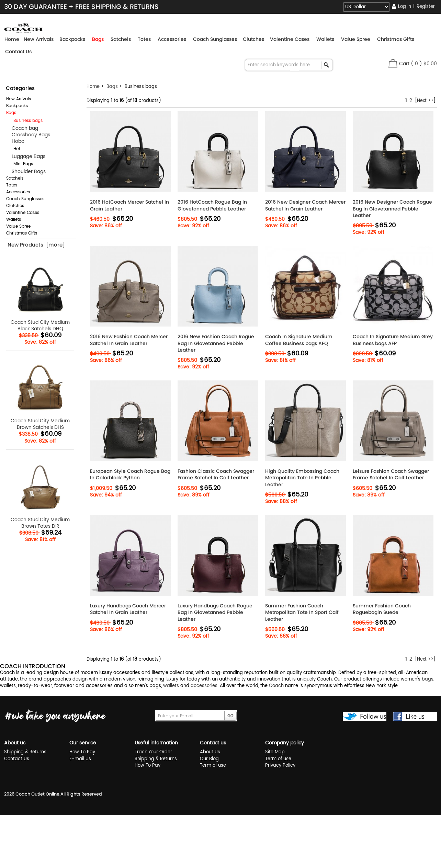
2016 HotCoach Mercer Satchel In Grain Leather (129, 205)
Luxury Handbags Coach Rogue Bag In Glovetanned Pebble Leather (215, 612)
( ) (424, 64)
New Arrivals (19, 99)
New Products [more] (36, 245)
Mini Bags (20, 164)
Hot (14, 149)
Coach (276, 686)
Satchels (15, 178)
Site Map (275, 752)
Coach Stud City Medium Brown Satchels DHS (40, 393)
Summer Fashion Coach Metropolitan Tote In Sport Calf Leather (302, 612)
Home (12, 39)
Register (426, 7)
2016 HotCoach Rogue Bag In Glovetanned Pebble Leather (212, 205)
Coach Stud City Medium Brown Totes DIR (40, 492)
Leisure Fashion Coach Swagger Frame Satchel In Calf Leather (391, 475)
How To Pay (82, 752)
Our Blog (209, 759)
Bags (112, 87)
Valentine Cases (23, 213)
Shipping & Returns (25, 752)
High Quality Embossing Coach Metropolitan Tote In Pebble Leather (302, 478)
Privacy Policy (280, 766)
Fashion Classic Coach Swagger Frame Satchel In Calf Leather (216, 475)
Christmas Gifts (22, 233)
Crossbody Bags (28, 135)
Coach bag (22, 128)
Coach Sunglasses (25, 199)
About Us (210, 752)
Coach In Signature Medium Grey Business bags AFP (393, 340)
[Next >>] (425, 101)
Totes (12, 185)
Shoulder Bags (26, 172)
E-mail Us (80, 759)
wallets (171, 686)
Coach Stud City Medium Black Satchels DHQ (40, 295)
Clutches (15, 206)
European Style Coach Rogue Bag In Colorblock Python (130, 475)
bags (428, 679)
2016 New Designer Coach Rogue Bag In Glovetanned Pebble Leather (392, 209)
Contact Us (18, 52)
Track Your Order (153, 752)
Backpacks (17, 106)
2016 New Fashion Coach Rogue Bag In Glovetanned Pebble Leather (216, 343)
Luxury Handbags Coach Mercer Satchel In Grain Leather (128, 609)
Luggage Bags (26, 156)
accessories (204, 686)
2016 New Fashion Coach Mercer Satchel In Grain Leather (129, 340)
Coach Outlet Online (37, 794)
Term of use (213, 766)
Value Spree (18, 226)
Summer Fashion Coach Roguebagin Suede (382, 609)
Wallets (14, 220)
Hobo (15, 141)
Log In (405, 7)
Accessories (18, 192)
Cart (404, 64)
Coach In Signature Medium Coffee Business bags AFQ (299, 340)
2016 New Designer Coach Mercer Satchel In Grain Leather (305, 205)
